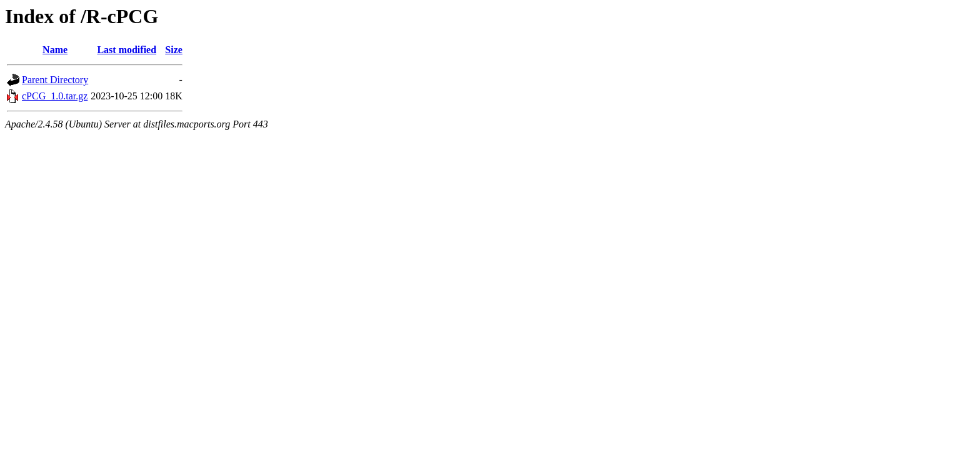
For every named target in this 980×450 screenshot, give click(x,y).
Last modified (127, 50)
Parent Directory (55, 80)
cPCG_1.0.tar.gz (55, 96)
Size (174, 50)
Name (55, 50)
